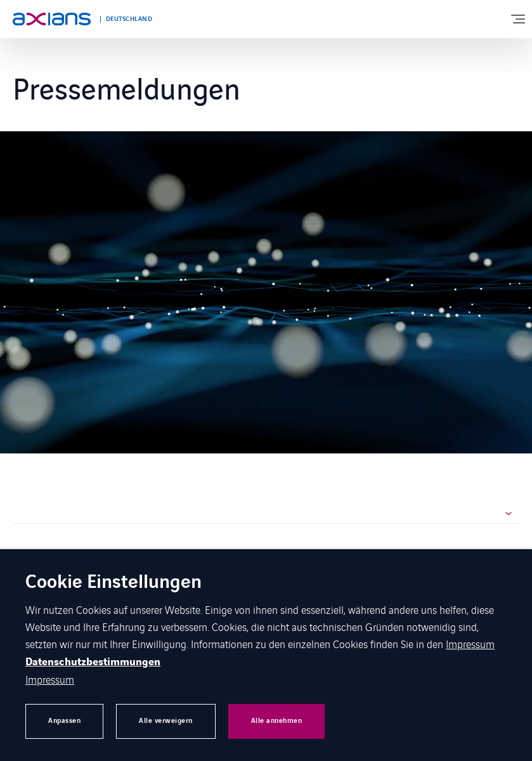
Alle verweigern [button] (166, 721)
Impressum (470, 644)
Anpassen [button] (64, 721)
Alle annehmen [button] (277, 721)
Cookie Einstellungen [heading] (114, 583)
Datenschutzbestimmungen (93, 662)
